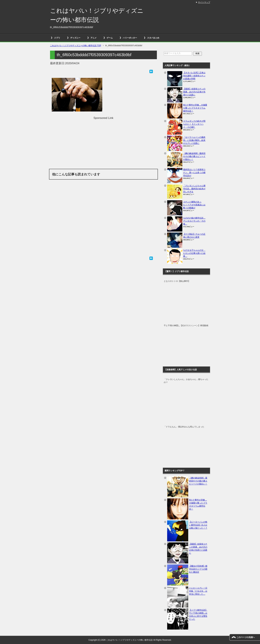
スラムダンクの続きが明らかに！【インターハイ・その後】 (194, 124)
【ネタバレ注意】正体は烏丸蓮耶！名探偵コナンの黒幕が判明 (194, 76)
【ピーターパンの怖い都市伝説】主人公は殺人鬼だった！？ (198, 525)
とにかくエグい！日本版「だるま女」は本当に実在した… (198, 591)
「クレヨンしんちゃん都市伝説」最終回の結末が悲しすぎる (194, 189)
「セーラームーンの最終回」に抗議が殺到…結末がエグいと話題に (194, 140)
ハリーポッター (130, 38)
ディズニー (75, 38)
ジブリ (57, 38)
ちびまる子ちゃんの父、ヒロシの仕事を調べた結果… (194, 253)
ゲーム (110, 38)
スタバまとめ (153, 38)
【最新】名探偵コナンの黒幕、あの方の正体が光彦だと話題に (194, 92)
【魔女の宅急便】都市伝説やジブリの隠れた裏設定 (198, 569)
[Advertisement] (103, 144)
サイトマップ (204, 2)
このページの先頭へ (246, 637)
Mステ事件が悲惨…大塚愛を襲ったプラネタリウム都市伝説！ (195, 108)
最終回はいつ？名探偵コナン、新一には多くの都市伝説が (194, 173)
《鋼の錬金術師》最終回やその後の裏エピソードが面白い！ (194, 156)
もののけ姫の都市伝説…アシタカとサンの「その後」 (194, 221)
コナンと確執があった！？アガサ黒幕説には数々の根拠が (194, 205)
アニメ (94, 38)
